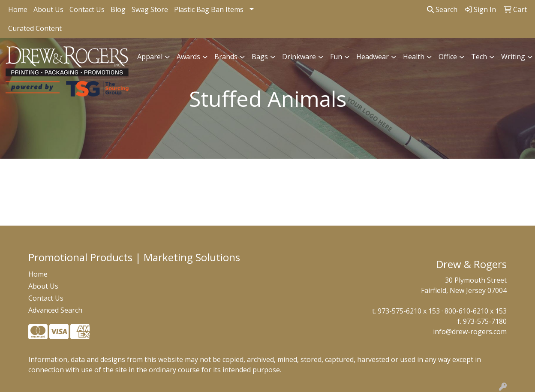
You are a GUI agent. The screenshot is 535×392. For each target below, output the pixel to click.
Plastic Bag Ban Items (209, 9)
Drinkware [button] (299, 57)
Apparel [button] (150, 57)
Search (442, 9)
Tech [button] (479, 57)
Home (18, 9)
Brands (226, 57)
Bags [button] (260, 57)
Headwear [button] (373, 57)
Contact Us (87, 9)
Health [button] (414, 57)
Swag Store (150, 9)
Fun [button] (336, 57)
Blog (118, 9)
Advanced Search (55, 310)
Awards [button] (188, 57)
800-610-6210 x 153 (476, 311)
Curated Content (35, 28)
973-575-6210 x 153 (409, 311)
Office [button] (448, 57)
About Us (48, 9)
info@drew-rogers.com (470, 332)
